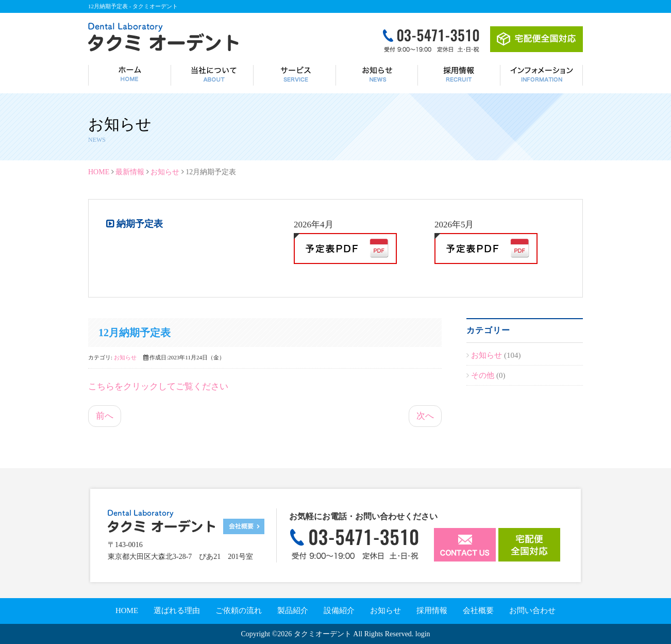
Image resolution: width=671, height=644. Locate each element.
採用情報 (432, 610)
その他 (484, 375)
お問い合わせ (532, 610)
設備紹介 (339, 610)
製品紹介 (293, 610)
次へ (425, 416)
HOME (99, 172)
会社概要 (478, 610)
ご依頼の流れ (239, 610)
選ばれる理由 (177, 610)
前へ (105, 416)
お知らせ (165, 172)
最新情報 (130, 172)
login (423, 634)
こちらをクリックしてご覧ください (158, 386)
